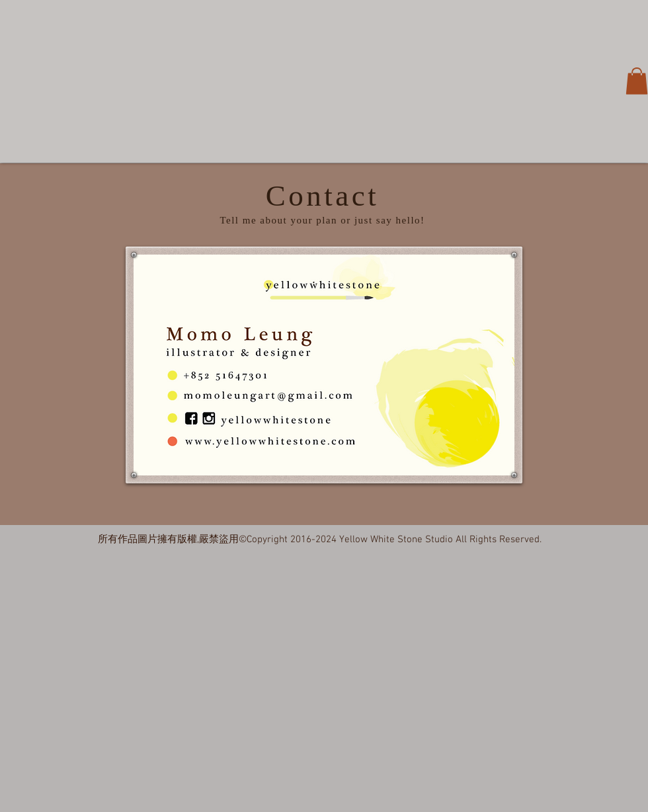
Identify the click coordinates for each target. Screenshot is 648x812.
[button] (637, 81)
